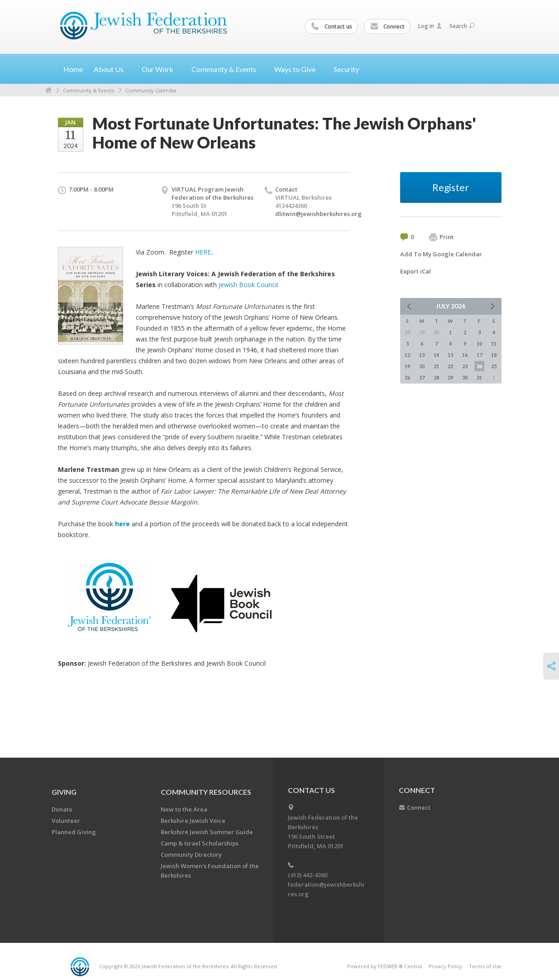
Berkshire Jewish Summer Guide (207, 832)
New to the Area (184, 809)
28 (436, 377)
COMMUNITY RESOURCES (206, 792)
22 (450, 366)
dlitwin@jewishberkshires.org (318, 214)
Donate (62, 809)
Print (441, 237)
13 (422, 355)
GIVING (64, 792)
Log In (430, 26)
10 (479, 343)
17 (479, 355)
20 (422, 366)
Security (346, 69)
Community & (227, 69)
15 (450, 355)
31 (479, 377)
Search (462, 26)
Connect (387, 27)
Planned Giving (74, 832)
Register (451, 187)
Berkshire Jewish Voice (193, 821)
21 (436, 366)
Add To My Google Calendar (441, 254)
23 (465, 366)
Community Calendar (151, 90)
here (122, 524)
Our (161, 69)
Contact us (332, 27)
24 (479, 366)
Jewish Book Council (248, 285)
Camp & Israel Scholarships (200, 843)
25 (494, 366)
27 (422, 377)
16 (465, 355)
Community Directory (191, 855)
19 (407, 366)
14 (436, 355)
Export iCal (416, 271)
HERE (203, 252)
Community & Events (88, 90)
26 (407, 377)
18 (494, 355)
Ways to (299, 69)
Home (73, 69)
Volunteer (66, 821)
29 (450, 377)
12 (407, 355)
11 (494, 343)
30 (465, 377)
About (112, 69)
